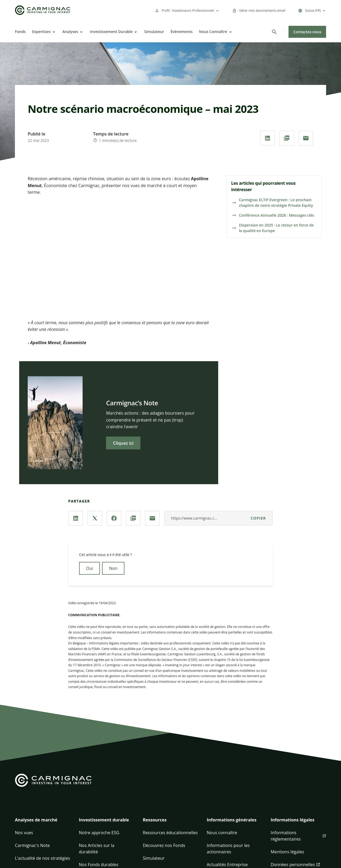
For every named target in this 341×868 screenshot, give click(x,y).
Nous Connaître (213, 32)
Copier (258, 518)
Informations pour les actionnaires (228, 849)
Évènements (182, 32)
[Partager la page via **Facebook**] (114, 518)
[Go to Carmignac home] (43, 10)
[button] (43, 823)
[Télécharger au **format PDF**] (287, 138)
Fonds (20, 32)
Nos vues (24, 833)
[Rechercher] (274, 32)
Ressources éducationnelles (170, 833)
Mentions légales (287, 852)
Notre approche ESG (99, 833)
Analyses (70, 32)
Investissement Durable (111, 32)
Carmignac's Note (32, 845)
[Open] (53, 32)
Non (113, 568)
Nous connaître (222, 833)
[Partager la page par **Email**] (306, 138)
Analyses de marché (36, 820)
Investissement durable (104, 820)
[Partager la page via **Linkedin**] (267, 138)
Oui (90, 568)
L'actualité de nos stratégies (42, 858)
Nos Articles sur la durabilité (97, 849)
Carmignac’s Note (132, 407)
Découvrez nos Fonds (164, 845)
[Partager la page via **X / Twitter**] (95, 518)
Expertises (41, 32)
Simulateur (154, 32)
